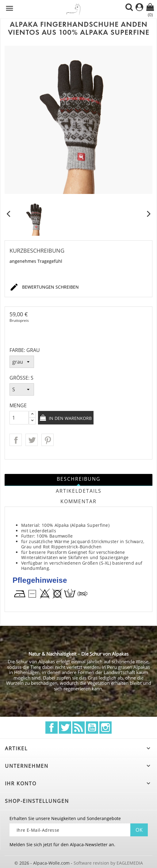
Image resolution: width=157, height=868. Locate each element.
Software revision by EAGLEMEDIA (108, 863)
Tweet (32, 440)
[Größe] (22, 389)
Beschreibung (79, 479)
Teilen (16, 440)
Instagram (105, 728)
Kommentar (78, 501)
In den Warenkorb (70, 418)
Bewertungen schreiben (44, 287)
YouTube (92, 728)
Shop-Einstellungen (37, 801)
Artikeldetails (79, 491)
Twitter (65, 728)
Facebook (52, 728)
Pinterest (48, 440)
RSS (78, 728)
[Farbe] (22, 362)
